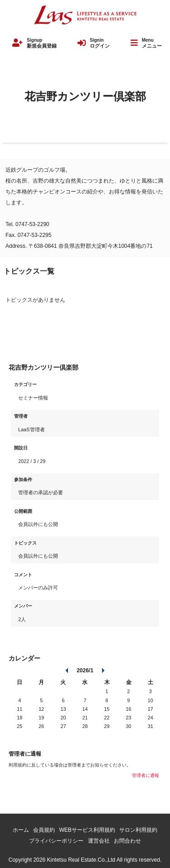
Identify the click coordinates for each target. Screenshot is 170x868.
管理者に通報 (146, 775)
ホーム (21, 830)
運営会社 (99, 841)
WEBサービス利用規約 (87, 830)
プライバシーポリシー (56, 841)
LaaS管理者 (31, 429)
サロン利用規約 (138, 830)
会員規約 (44, 830)
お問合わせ (127, 841)
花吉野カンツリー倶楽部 (85, 96)
